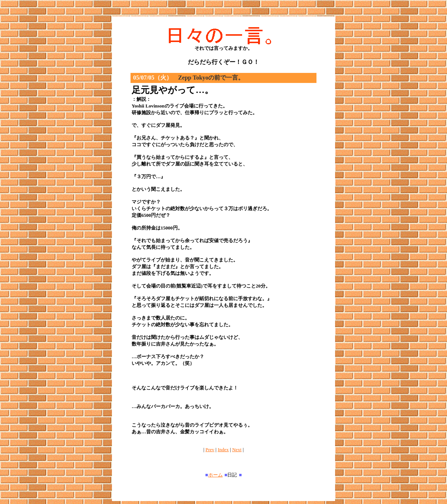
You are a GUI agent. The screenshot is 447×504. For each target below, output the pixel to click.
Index (223, 450)
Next (237, 450)
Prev (210, 450)
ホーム (216, 475)
